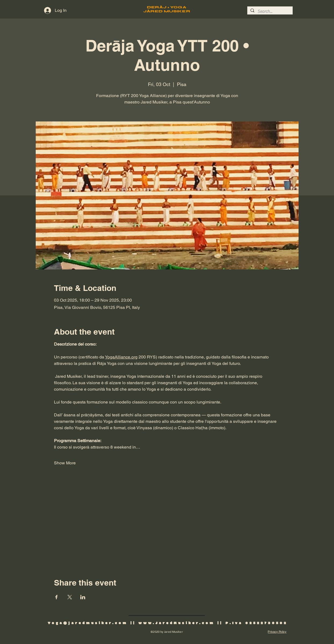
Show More (65, 463)
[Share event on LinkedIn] (83, 597)
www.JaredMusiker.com (177, 623)
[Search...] (269, 12)
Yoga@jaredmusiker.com (88, 623)
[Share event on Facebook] (57, 597)
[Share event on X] (70, 597)
